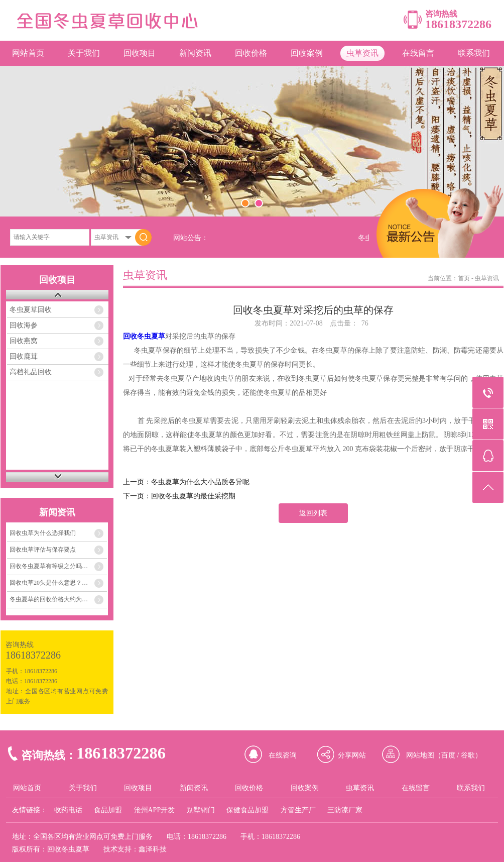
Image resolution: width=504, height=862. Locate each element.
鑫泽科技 (153, 849)
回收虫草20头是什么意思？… (49, 583)
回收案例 (307, 53)
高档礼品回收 (31, 372)
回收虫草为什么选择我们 (43, 533)
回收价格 (251, 53)
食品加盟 (108, 810)
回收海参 (24, 325)
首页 (464, 278)
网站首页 (28, 53)
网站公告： (191, 238)
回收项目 (140, 53)
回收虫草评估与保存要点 (43, 550)
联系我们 (474, 53)
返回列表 (313, 513)
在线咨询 (283, 755)
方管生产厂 (298, 810)
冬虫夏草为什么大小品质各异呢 (200, 482)
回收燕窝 (24, 341)
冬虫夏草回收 (31, 310)
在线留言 (418, 53)
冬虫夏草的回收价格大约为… (49, 599)
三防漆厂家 (345, 810)
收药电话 (68, 810)
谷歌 (468, 755)
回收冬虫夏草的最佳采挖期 (193, 496)
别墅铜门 (201, 810)
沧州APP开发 (155, 810)
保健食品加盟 (247, 810)
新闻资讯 (195, 53)
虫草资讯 (362, 53)
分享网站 (352, 755)
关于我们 (84, 53)
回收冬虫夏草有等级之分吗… (49, 566)
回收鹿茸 (24, 356)
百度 (448, 755)
